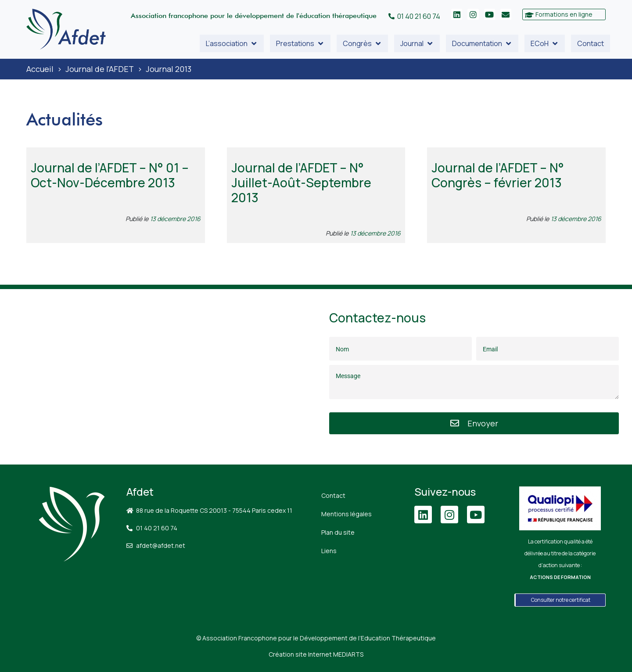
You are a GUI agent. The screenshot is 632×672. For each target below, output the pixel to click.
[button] (232, 43)
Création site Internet (316, 654)
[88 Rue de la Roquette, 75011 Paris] (158, 377)
